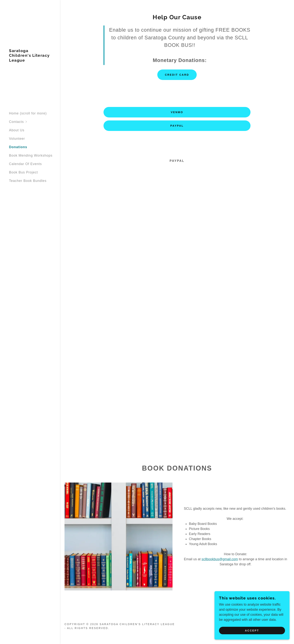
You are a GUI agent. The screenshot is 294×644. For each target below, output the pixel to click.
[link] (30, 61)
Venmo (177, 112)
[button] (34, 122)
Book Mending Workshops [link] (31, 155)
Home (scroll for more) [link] (28, 113)
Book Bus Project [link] (23, 172)
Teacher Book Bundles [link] (28, 181)
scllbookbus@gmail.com (220, 559)
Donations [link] (18, 147)
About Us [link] (17, 130)
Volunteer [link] (17, 139)
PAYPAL (177, 126)
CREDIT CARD (177, 75)
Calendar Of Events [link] (25, 164)
